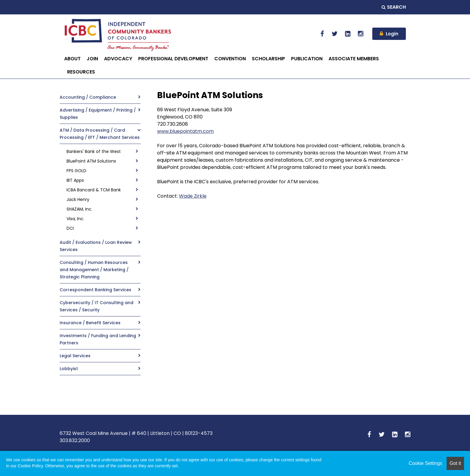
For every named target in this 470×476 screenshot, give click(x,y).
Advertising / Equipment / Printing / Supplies (98, 114)
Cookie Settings (425, 463)
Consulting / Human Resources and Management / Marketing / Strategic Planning (94, 270)
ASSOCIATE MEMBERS (354, 59)
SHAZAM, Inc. (79, 209)
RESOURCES (81, 72)
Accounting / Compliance (88, 97)
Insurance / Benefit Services (90, 323)
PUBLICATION (307, 59)
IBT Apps (75, 180)
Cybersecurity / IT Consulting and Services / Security (97, 306)
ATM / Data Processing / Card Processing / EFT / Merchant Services (100, 134)
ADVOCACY (118, 59)
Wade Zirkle (193, 196)
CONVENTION (230, 59)
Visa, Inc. (75, 219)
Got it (455, 463)
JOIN (92, 59)
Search (394, 7)
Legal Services (75, 356)
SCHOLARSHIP (268, 59)
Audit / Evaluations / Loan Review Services (96, 246)
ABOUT (72, 59)
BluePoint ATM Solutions (91, 161)
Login (392, 34)
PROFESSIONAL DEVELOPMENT (173, 59)
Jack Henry (78, 199)
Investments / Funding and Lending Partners (98, 339)
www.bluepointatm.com (185, 131)
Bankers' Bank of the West (94, 151)
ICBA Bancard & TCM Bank (94, 190)
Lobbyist (69, 369)
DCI (70, 228)
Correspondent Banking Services (95, 290)
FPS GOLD (76, 171)
